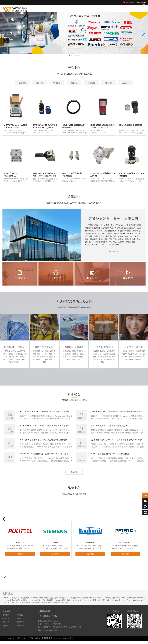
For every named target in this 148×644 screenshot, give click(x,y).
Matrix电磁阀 (83, 600)
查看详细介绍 (113, 254)
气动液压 (57, 83)
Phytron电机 (76, 603)
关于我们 (6, 618)
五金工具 (126, 83)
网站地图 (21, 628)
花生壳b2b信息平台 (39, 605)
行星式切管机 (60, 600)
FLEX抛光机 (71, 600)
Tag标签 (6, 628)
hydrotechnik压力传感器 (20, 605)
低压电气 (22, 83)
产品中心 (21, 618)
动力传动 (74, 83)
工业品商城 (15, 600)
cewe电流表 (10, 603)
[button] (5, 33)
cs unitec (34, 600)
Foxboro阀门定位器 (62, 603)
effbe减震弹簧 (22, 603)
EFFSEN (65, 605)
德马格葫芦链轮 (54, 605)
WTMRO (6, 600)
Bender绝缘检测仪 (46, 600)
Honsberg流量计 (89, 603)
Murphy (108, 600)
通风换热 (109, 83)
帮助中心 (6, 625)
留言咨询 (21, 625)
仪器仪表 (39, 83)
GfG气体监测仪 (48, 603)
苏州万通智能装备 (34, 641)
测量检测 (91, 83)
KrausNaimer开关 (96, 600)
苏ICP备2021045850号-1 (63, 641)
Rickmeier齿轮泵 (114, 603)
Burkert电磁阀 (35, 603)
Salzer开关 (102, 603)
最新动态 (21, 621)
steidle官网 (131, 600)
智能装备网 (25, 600)
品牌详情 (20, 557)
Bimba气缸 (126, 603)
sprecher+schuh (119, 600)
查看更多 (74, 475)
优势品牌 (6, 621)
